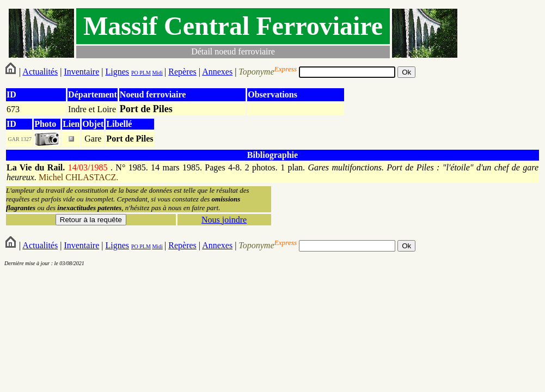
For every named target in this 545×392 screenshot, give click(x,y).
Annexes (217, 72)
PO (135, 73)
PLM (145, 73)
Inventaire (81, 72)
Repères (182, 72)
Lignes (117, 72)
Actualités (40, 72)
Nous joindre (224, 220)
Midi (157, 73)
